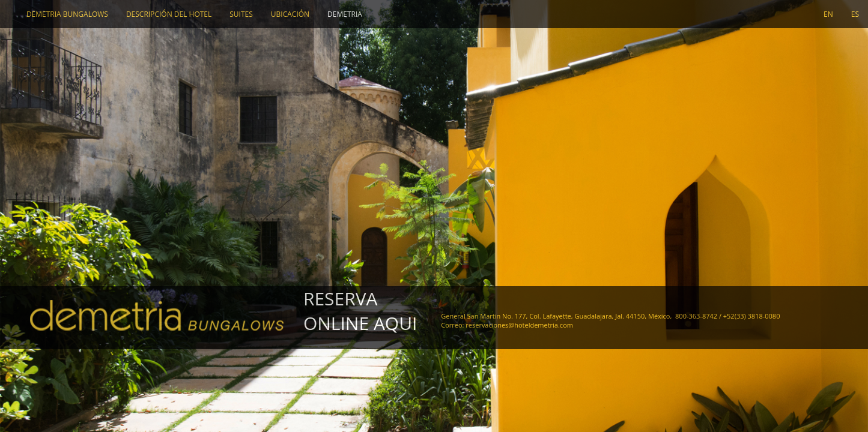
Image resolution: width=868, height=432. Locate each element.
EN (828, 14)
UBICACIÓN (290, 14)
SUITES (241, 14)
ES (855, 14)
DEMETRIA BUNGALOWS (67, 14)
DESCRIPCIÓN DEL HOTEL (169, 14)
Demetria (345, 14)
